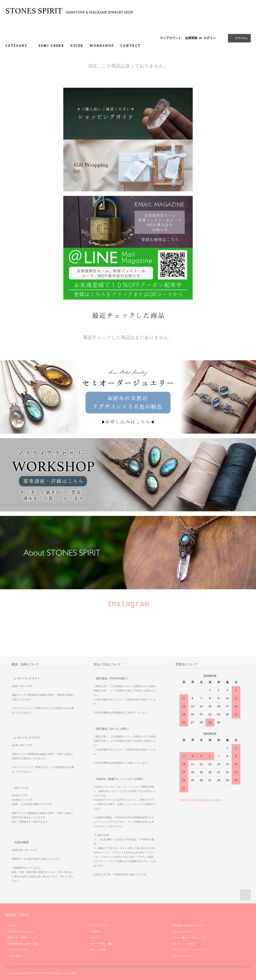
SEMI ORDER (51, 46)
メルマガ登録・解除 (101, 944)
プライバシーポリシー (21, 950)
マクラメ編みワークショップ (189, 938)
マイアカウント (171, 38)
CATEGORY (19, 46)
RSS (92, 950)
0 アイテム (239, 38)
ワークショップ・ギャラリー (189, 950)
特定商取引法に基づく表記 (23, 944)
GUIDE (77, 46)
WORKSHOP (102, 46)
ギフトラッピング (182, 956)
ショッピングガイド (183, 931)
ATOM (102, 950)
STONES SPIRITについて (187, 925)
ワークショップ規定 (183, 944)
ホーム (12, 925)
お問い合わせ (16, 956)
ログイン (210, 38)
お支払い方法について (21, 931)
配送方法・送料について (22, 938)
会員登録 (191, 38)
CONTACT (131, 46)
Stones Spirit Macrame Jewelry (201, 800)
